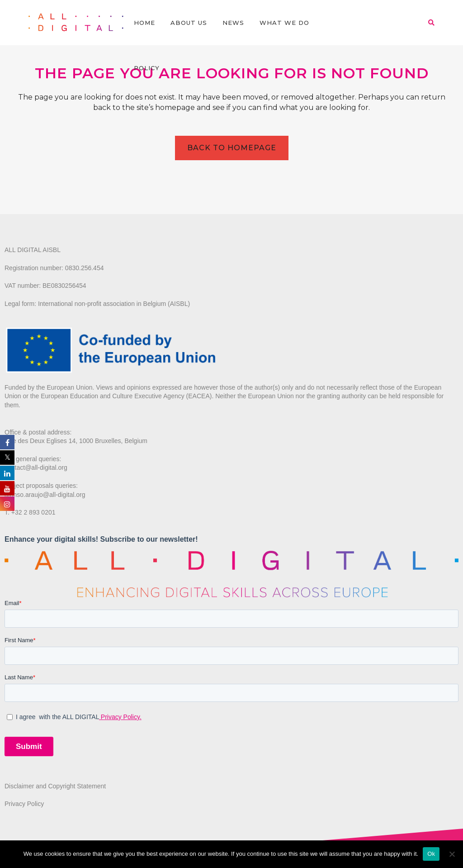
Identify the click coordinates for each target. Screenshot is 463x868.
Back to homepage (232, 148)
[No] (452, 854)
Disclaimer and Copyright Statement (55, 786)
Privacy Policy (24, 804)
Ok (431, 854)
